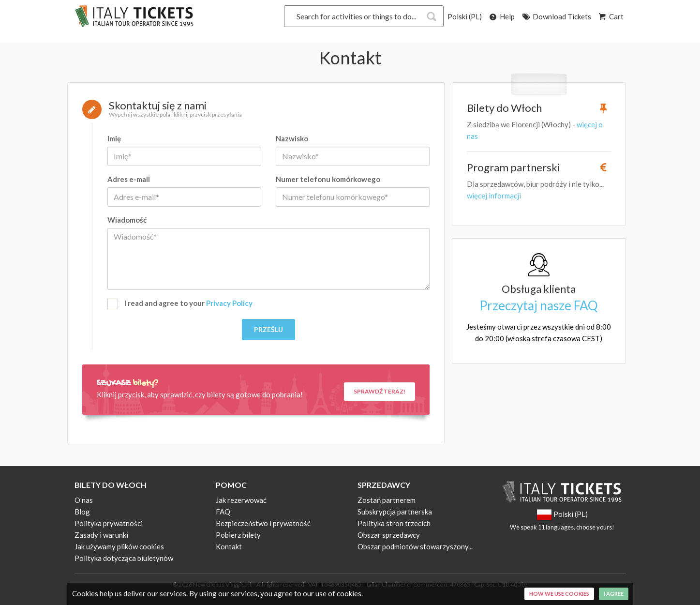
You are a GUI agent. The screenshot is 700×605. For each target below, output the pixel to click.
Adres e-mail (129, 179)
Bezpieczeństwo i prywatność (263, 523)
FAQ (223, 512)
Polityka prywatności (109, 523)
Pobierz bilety (238, 535)
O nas (84, 500)
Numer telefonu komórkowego (328, 179)
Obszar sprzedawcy (389, 535)
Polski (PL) (465, 16)
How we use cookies (559, 594)
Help (501, 16)
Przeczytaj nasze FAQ (539, 305)
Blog (82, 512)
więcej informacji (494, 196)
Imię (114, 138)
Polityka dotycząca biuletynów (124, 558)
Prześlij (268, 329)
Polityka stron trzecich (394, 523)
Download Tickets (556, 16)
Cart (611, 16)
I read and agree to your (180, 304)
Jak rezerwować (241, 500)
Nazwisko (292, 138)
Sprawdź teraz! (380, 391)
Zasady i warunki (101, 535)
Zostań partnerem (387, 500)
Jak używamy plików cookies (119, 546)
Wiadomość (127, 220)
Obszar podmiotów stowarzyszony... (415, 546)
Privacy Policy (229, 303)
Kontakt (229, 546)
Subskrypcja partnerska (395, 512)
